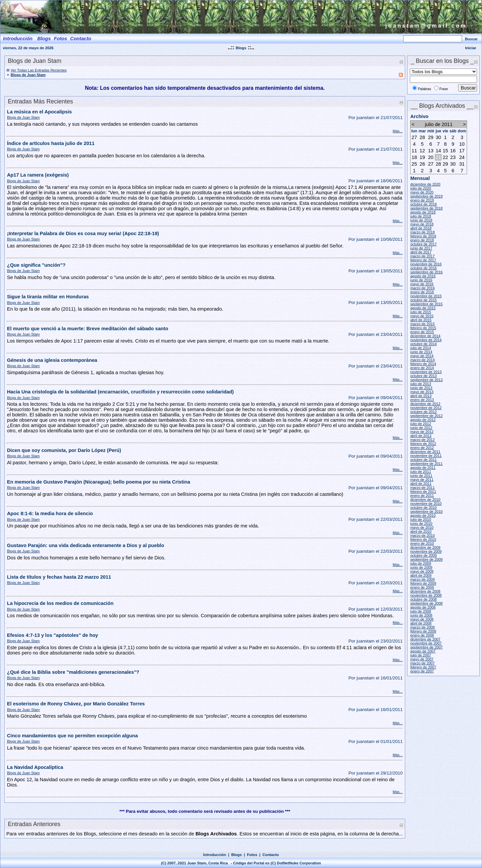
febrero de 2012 (423, 444)
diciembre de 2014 (425, 336)
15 (445, 151)
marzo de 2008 (422, 627)
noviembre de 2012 (426, 408)
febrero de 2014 (423, 364)
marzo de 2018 (422, 232)
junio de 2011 (421, 476)
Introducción (215, 855)
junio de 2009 (421, 567)
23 (453, 157)
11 (414, 151)
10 (462, 144)
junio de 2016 (421, 280)
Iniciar (471, 48)
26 (422, 164)
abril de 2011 (421, 484)
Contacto (271, 855)
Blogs (241, 48)
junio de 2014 (421, 352)
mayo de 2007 (422, 659)
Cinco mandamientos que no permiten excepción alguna (72, 736)
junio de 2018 (421, 220)
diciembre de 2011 (425, 452)
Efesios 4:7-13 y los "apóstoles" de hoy (53, 635)
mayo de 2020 (422, 192)
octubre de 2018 (423, 204)
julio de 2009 (420, 563)
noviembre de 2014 (426, 340)
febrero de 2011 (423, 492)
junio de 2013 (421, 388)
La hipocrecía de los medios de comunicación (60, 603)
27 (414, 137)
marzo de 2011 (422, 488)
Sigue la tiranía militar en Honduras (48, 297)
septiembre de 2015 (426, 304)
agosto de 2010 (423, 515)
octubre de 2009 (423, 555)
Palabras (424, 89)
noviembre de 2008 (426, 595)
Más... (398, 131)
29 (431, 137)
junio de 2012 (421, 428)
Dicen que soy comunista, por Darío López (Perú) (64, 450)
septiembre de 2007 (426, 647)
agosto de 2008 (423, 607)
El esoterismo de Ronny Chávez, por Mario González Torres (76, 704)
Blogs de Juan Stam (28, 75)
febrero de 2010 (423, 539)
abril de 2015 (421, 320)
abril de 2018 (421, 228)
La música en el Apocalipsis (39, 112)
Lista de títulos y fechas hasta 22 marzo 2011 (59, 577)
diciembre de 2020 (425, 184)
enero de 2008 (422, 635)
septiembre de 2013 (426, 380)
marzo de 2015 (422, 324)
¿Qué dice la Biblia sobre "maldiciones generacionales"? (73, 672)
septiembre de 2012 (426, 416)
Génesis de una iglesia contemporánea (52, 360)
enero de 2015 (422, 332)
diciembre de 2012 (425, 404)
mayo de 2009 (422, 571)
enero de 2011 (422, 496)
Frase (444, 89)
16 (453, 151)
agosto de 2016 (423, 276)
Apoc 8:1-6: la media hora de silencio (50, 513)
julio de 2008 (420, 611)
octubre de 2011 (423, 460)
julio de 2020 (420, 188)
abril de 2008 (421, 623)
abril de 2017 (421, 252)
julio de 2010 (420, 519)
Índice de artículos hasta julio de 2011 (51, 143)
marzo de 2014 (422, 360)
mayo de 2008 (422, 619)
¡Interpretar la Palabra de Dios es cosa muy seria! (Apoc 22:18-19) (83, 233)
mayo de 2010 (422, 527)
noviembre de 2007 (426, 643)
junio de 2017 (421, 248)
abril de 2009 (421, 575)
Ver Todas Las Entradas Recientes (39, 70)
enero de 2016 (422, 292)
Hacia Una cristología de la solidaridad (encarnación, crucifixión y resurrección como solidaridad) (120, 392)
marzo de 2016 (422, 288)
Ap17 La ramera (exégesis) (38, 175)
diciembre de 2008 (425, 591)
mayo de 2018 (422, 224)
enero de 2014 (422, 368)
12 (422, 151)
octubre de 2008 (423, 599)
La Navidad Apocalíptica (35, 767)
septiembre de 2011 (426, 464)
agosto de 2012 (423, 420)
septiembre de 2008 (426, 603)
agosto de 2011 (423, 468)
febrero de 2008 (423, 631)
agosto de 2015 (423, 308)
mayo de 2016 (422, 284)
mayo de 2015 (422, 316)
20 (431, 157)
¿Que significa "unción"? (36, 265)
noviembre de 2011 (426, 456)
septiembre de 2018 (426, 208)
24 (462, 157)
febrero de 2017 (423, 260)
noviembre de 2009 (426, 551)
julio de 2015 (420, 312)
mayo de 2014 (422, 356)
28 (422, 137)
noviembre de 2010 (426, 504)
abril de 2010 (421, 531)
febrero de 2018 (423, 236)
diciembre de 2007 (425, 639)
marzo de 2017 (422, 256)
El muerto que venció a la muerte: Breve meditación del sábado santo (88, 329)
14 (438, 151)
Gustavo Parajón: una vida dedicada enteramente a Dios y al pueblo (85, 545)
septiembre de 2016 (426, 272)
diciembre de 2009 (425, 547)
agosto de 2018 (423, 212)
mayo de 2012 (422, 432)
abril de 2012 (421, 436)
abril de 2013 (421, 396)
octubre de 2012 (423, 412)
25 (414, 164)
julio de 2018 (420, 216)
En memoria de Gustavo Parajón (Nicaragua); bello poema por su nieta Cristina (99, 482)
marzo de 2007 (422, 663)
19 (422, 157)
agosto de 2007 (423, 651)
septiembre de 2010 (426, 511)
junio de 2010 (421, 523)
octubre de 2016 (423, 268)
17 (462, 151)
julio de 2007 (420, 655)
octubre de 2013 (423, 376)
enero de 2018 (422, 240)
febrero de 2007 (423, 667)
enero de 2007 (422, 671)
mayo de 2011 (422, 480)
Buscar (471, 39)
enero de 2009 (422, 587)
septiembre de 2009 (426, 559)
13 (431, 151)
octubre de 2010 (423, 507)
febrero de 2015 (423, 328)
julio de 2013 (420, 384)
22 (445, 157)
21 (438, 157)
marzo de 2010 (422, 535)
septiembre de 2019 (426, 196)
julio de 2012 (420, 424)
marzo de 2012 (422, 440)
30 (438, 137)
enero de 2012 (422, 448)
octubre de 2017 (423, 244)
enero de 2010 (422, 543)
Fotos (252, 855)
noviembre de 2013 (426, 372)
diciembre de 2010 (425, 500)
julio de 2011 (420, 472)
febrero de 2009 (423, 583)
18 (414, 157)
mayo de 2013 (422, 392)
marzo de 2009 (422, 579)
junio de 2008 (421, 615)
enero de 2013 (422, 400)
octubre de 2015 (423, 300)
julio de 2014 (420, 348)
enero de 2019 (422, 200)
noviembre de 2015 (426, 296)
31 (462, 164)
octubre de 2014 (423, 344)
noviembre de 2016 (426, 264)
